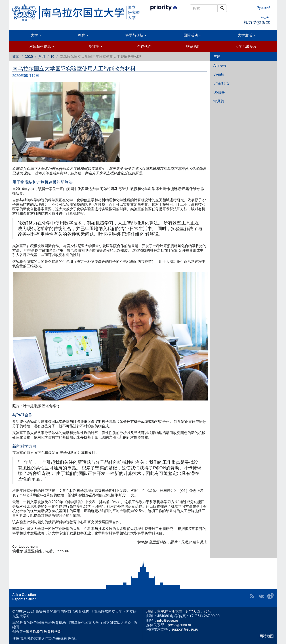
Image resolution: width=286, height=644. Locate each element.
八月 (42, 56)
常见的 (219, 101)
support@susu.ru (185, 629)
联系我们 (193, 46)
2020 (29, 56)
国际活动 (192, 35)
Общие (219, 92)
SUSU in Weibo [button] (270, 596)
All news (220, 65)
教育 (83, 35)
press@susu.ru (179, 625)
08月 (28, 76)
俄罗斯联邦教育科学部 (44, 632)
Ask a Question (24, 595)
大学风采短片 (246, 46)
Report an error (24, 599)
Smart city (221, 83)
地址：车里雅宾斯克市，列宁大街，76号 (179, 611)
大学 (36, 35)
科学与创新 (136, 35)
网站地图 (267, 636)
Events (219, 74)
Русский (264, 8)
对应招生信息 (42, 46)
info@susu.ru (168, 620)
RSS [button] (252, 596)
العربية (265, 17)
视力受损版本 (257, 22)
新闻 (16, 56)
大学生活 (246, 35)
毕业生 (96, 46)
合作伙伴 (144, 46)
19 (53, 56)
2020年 (18, 76)
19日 (35, 76)
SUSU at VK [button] (261, 596)
